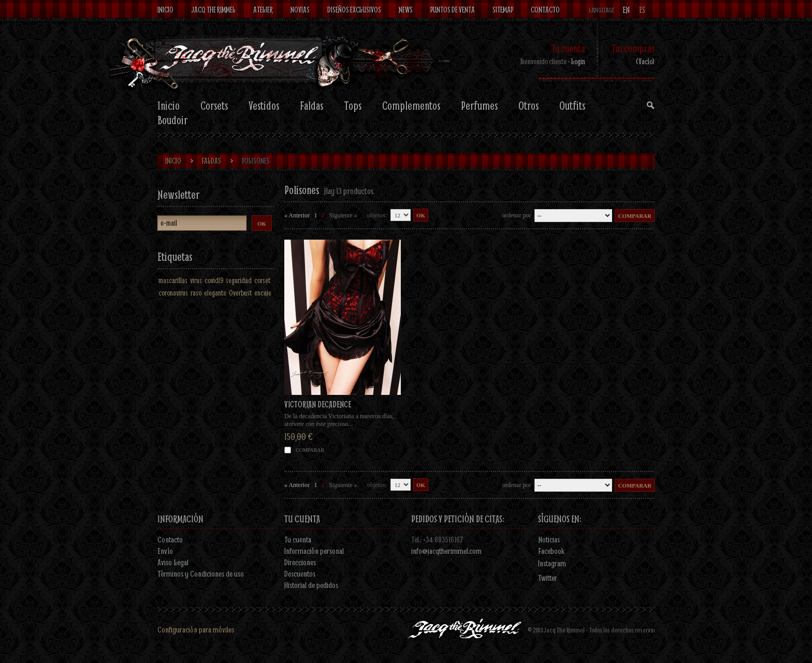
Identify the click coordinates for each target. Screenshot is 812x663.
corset (262, 280)
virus (196, 280)
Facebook (552, 551)
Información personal (314, 551)
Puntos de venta (453, 10)
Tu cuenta (568, 48)
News (406, 10)
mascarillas (173, 280)
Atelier (263, 10)
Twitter (548, 578)
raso (196, 293)
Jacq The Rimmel (213, 10)
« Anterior (297, 215)
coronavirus (173, 293)
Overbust (240, 293)
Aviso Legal (173, 562)
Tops (353, 106)
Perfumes (479, 106)
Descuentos (300, 573)
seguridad (239, 280)
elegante (215, 293)
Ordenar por (517, 215)
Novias (300, 10)
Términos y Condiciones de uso (201, 573)
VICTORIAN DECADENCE (318, 404)
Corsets (214, 106)
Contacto (170, 539)
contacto (545, 10)
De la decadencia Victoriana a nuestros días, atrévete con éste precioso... (339, 420)
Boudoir (172, 120)
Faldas (311, 106)
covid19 (214, 280)
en (626, 10)
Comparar (310, 450)
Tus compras (633, 48)
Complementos (411, 106)
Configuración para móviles (196, 629)
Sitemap (503, 10)
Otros (528, 106)
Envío (165, 551)
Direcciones (300, 562)
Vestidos (264, 106)
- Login (576, 61)
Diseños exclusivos (354, 10)
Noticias (549, 539)
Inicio (165, 10)
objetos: (377, 215)
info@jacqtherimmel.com (446, 551)
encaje (263, 293)
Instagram (552, 563)
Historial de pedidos (311, 585)
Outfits (572, 106)
